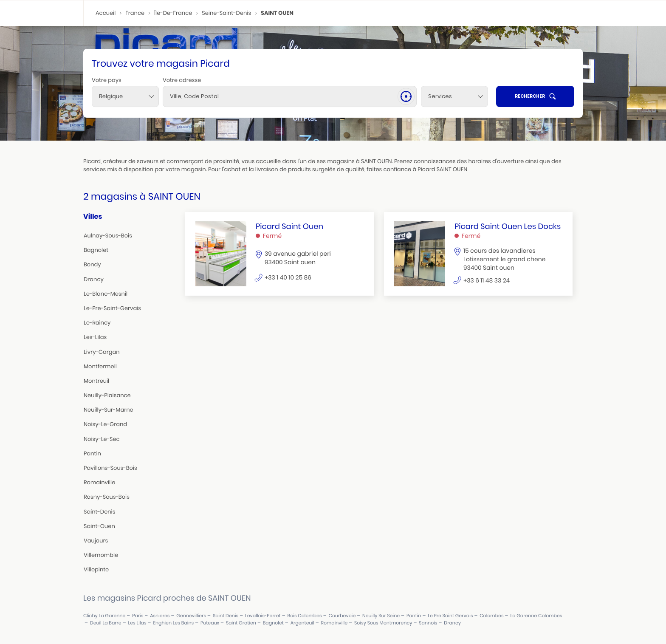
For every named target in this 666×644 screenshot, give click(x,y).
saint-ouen (99, 526)
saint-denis (99, 512)
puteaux (210, 623)
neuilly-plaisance (107, 395)
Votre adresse (182, 80)
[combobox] (125, 96)
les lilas (137, 623)
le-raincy (97, 323)
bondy (92, 264)
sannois (428, 623)
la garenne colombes (536, 616)
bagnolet (96, 250)
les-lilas (95, 337)
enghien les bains (173, 623)
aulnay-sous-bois (108, 236)
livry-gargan (102, 352)
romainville (99, 482)
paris (138, 616)
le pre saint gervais (450, 616)
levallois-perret (263, 616)
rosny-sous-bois (107, 497)
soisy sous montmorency (383, 623)
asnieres (160, 616)
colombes (491, 616)
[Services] (454, 96)
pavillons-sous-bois (110, 468)
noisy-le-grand (105, 424)
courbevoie (342, 616)
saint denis (226, 616)
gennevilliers (191, 616)
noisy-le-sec (102, 439)
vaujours (96, 541)
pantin (92, 453)
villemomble (101, 555)
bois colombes (305, 616)
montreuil (96, 381)
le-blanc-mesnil (106, 294)
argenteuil (302, 623)
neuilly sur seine (381, 616)
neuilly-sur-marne (109, 410)
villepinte (96, 569)
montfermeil (100, 366)
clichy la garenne (104, 616)
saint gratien (241, 623)
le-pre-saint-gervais (112, 308)
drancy (94, 279)
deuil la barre (106, 623)
